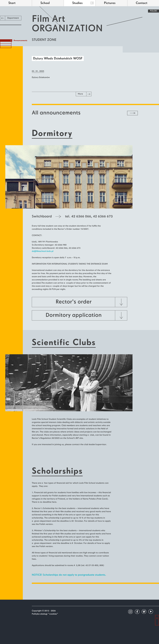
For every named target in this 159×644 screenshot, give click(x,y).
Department (10, 18)
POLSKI (154, 11)
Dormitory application (86, 315)
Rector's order (91, 302)
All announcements (56, 113)
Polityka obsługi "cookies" (45, 614)
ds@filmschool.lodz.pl (43, 251)
